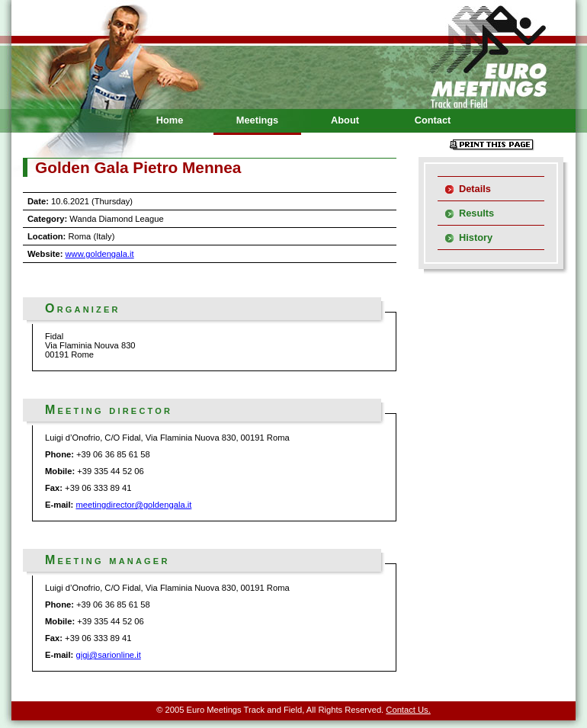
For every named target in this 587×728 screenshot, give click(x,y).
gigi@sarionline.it (108, 655)
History (476, 237)
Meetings (257, 120)
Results (476, 213)
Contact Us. (408, 710)
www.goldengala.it (100, 254)
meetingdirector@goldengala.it (133, 505)
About (345, 120)
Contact (433, 120)
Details (475, 189)
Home (170, 120)
